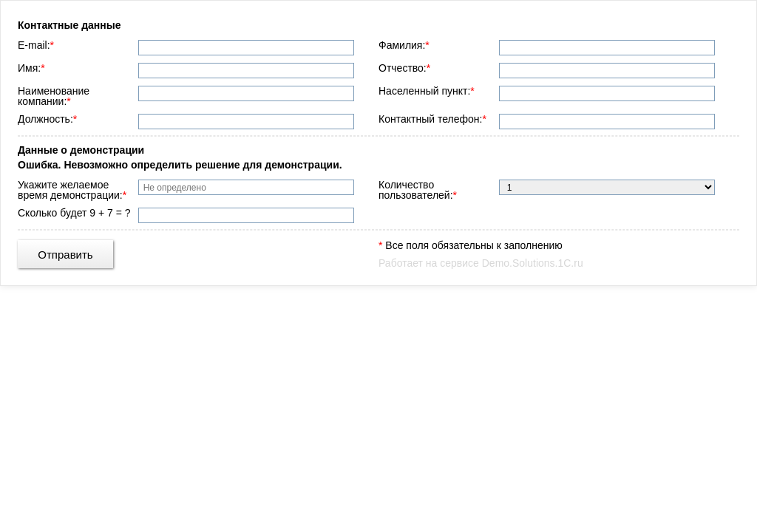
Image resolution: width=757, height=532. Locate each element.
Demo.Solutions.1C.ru (533, 263)
